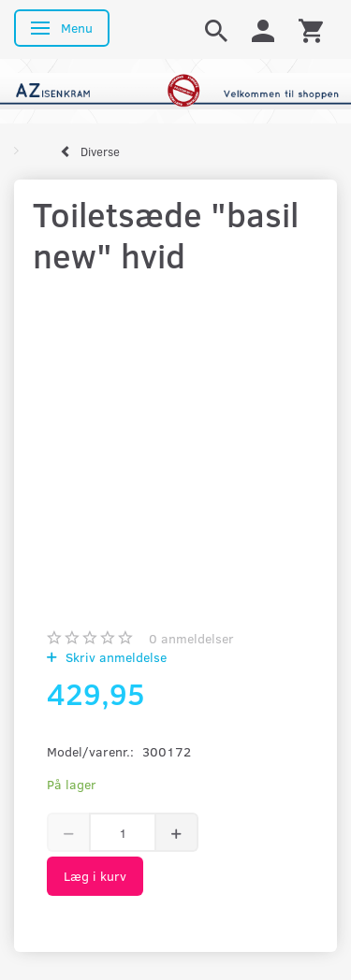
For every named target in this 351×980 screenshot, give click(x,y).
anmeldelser (191, 638)
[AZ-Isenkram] (175, 89)
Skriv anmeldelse (114, 657)
